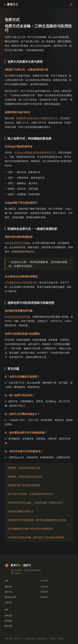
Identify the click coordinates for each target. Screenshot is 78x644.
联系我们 (44, 597)
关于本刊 (44, 587)
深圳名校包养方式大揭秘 (17, 243)
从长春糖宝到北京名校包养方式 (21, 282)
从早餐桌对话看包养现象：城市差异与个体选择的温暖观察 (36, 537)
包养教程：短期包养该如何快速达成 (25, 477)
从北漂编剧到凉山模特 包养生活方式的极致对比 (31, 529)
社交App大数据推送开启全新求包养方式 (35, 152)
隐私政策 (9, 615)
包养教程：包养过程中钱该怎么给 (24, 468)
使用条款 (9, 621)
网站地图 (9, 626)
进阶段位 (9, 602)
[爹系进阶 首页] (11, 4)
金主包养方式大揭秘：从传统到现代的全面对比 (30, 494)
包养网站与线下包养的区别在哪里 (24, 485)
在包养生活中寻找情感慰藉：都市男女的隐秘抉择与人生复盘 (37, 520)
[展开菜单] (71, 4)
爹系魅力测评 (10, 597)
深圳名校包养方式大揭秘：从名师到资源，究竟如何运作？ (36, 503)
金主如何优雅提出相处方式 (21, 511)
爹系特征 (9, 587)
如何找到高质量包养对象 (17, 317)
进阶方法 (9, 592)
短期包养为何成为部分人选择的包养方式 (37, 118)
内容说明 (44, 592)
